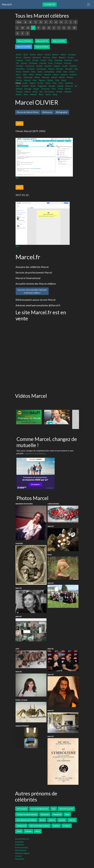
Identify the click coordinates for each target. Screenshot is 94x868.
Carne (28, 60)
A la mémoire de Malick (26, 820)
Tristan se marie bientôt (27, 814)
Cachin (43, 60)
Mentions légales (22, 853)
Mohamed (57, 814)
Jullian (59, 72)
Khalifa (39, 75)
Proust (40, 83)
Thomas (19, 92)
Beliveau (47, 57)
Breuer (19, 57)
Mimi (67, 814)
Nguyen (42, 80)
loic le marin (22, 809)
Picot (61, 83)
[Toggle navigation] (89, 4)
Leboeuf (47, 75)
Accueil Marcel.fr (22, 839)
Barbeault (37, 57)
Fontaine (20, 66)
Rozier (33, 86)
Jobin (25, 75)
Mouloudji (28, 77)
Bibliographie (62, 112)
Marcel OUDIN (42, 47)
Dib (17, 63)
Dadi (76, 60)
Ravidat (52, 86)
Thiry (53, 89)
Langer (19, 77)
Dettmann (33, 63)
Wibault (33, 94)
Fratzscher (30, 66)
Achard (47, 54)
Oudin (25, 83)
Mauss (37, 77)
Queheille (69, 83)
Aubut (40, 54)
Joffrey (52, 820)
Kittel (31, 75)
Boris (38, 831)
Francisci (58, 63)
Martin (62, 77)
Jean (65, 72)
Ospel (64, 80)
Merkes (70, 77)
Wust (26, 94)
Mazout (27, 80)
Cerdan (71, 57)
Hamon (51, 69)
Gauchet (48, 66)
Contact (18, 856)
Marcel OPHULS (25, 41)
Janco (18, 75)
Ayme (26, 54)
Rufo (18, 86)
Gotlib (65, 66)
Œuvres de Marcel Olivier (28, 112)
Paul (55, 83)
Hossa (18, 72)
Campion (19, 60)
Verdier (59, 92)
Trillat (60, 89)
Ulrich (35, 92)
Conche (35, 60)
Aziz (54, 809)
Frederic (67, 826)
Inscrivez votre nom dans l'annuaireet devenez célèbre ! (32, 291)
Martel (54, 77)
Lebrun (56, 75)
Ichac (33, 72)
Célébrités (50, 4)
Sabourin (69, 86)
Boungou (72, 54)
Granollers (20, 69)
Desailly (43, 63)
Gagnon (57, 66)
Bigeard (62, 57)
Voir (17, 178)
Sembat (60, 86)
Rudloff (25, 86)
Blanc (55, 57)
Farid (19, 831)
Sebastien (45, 814)
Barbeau (27, 57)
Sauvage (28, 89)
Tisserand (45, 89)
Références (47, 112)
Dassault (68, 60)
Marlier (19, 80)
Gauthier (73, 66)
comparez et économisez (35, 453)
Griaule (39, 66)
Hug (76, 69)
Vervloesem (49, 92)
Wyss (41, 94)
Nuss (35, 80)
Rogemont (42, 86)
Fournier (68, 63)
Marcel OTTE (42, 41)
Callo (50, 60)
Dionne (24, 63)
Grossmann (41, 69)
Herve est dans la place (39, 826)
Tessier (68, 89)
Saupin (36, 89)
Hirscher (60, 69)
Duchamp (58, 60)
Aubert (63, 54)
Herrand (69, 69)
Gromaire (31, 69)
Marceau (46, 77)
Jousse (72, 72)
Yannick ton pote (66, 809)
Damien (28, 831)
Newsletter (20, 859)
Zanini (48, 94)
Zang (55, 94)
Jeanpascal (21, 826)
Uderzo (28, 92)
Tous (19, 22)
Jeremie (62, 820)
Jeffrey (72, 820)
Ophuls (50, 80)
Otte (57, 80)
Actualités (19, 842)
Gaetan (56, 826)
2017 (19, 124)
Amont (19, 54)
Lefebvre (73, 75)
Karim (42, 820)
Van (41, 92)
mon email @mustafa (39, 809)
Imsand (26, 72)
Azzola (33, 54)
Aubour (55, 54)
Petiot (48, 83)
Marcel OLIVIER (24, 47)
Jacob (40, 72)
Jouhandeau (49, 72)
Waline (19, 94)
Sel (76, 86)
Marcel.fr (7, 4)
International (21, 850)
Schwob (19, 89)
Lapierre (64, 75)
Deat (50, 63)
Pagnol (32, 83)
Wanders (68, 92)
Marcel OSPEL (59, 41)
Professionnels (21, 847)
